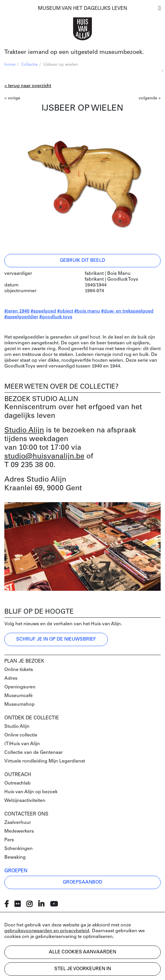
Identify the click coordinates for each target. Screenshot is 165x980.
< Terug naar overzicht (28, 86)
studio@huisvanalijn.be (44, 457)
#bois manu (87, 311)
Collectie (29, 65)
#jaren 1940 (17, 311)
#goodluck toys (56, 317)
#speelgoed (43, 311)
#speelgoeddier (21, 317)
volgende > (150, 98)
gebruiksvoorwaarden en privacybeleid (47, 931)
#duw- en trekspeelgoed (127, 311)
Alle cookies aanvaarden (82, 952)
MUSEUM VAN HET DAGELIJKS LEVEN (82, 9)
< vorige (12, 98)
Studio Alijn (24, 430)
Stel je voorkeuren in (83, 969)
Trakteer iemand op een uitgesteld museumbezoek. (74, 52)
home (10, 65)
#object (65, 311)
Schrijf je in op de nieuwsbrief (56, 639)
